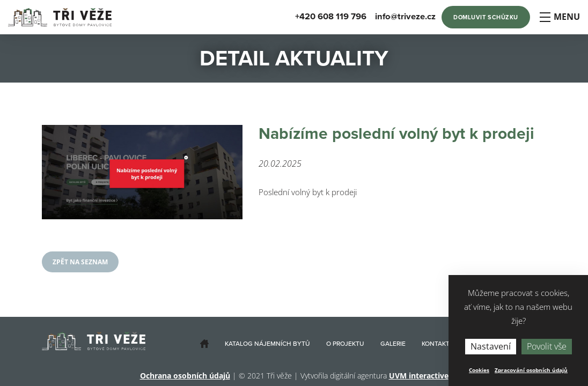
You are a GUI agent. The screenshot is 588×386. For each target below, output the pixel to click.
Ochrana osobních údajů (185, 376)
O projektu (345, 344)
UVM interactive (419, 376)
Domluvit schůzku (486, 17)
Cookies (479, 370)
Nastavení (491, 346)
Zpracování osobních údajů (531, 370)
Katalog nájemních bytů (267, 344)
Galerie (393, 344)
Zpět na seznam (80, 262)
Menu (559, 17)
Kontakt (436, 344)
